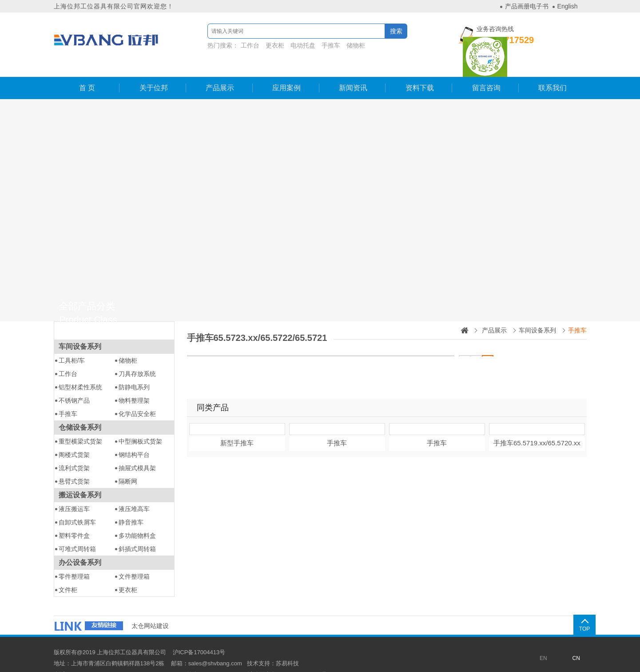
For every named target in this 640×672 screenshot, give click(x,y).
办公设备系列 (80, 545)
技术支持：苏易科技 (273, 646)
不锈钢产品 (74, 383)
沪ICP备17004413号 (199, 634)
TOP (575, 611)
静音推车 (131, 504)
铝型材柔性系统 (80, 369)
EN (543, 640)
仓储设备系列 (80, 410)
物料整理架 (134, 383)
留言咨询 (486, 70)
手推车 (319, 45)
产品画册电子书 (527, 6)
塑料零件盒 (74, 518)
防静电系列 (134, 369)
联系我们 (552, 70)
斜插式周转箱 (137, 531)
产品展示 (219, 70)
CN (576, 640)
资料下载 (419, 70)
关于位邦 (153, 70)
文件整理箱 (134, 559)
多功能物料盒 (137, 518)
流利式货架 (74, 450)
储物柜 (344, 45)
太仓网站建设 (150, 608)
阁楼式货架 (74, 437)
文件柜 (68, 572)
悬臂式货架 (74, 464)
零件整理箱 (74, 559)
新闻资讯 (353, 70)
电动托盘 (291, 45)
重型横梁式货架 (80, 424)
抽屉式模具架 (137, 450)
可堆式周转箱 (77, 531)
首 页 (87, 70)
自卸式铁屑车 (77, 504)
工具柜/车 (72, 343)
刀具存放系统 (137, 356)
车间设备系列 (80, 329)
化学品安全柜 (137, 396)
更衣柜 (263, 45)
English (568, 6)
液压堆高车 (134, 491)
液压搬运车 (74, 491)
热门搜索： (276, 45)
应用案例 (286, 70)
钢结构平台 (134, 437)
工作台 (239, 45)
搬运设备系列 (80, 477)
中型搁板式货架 (140, 424)
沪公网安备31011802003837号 (288, 657)
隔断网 (128, 464)
